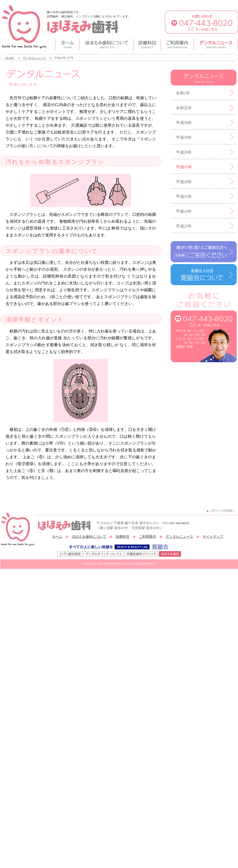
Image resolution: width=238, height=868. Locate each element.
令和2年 (183, 93)
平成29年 (184, 137)
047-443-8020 (179, 523)
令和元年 (184, 108)
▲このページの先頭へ (221, 511)
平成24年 (184, 211)
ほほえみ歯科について (89, 536)
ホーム (57, 536)
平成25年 (184, 197)
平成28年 (184, 152)
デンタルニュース (34, 58)
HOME (10, 58)
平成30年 (184, 123)
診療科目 (123, 536)
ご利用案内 (148, 536)
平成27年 (184, 167)
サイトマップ (213, 536)
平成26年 (184, 182)
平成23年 (184, 226)
